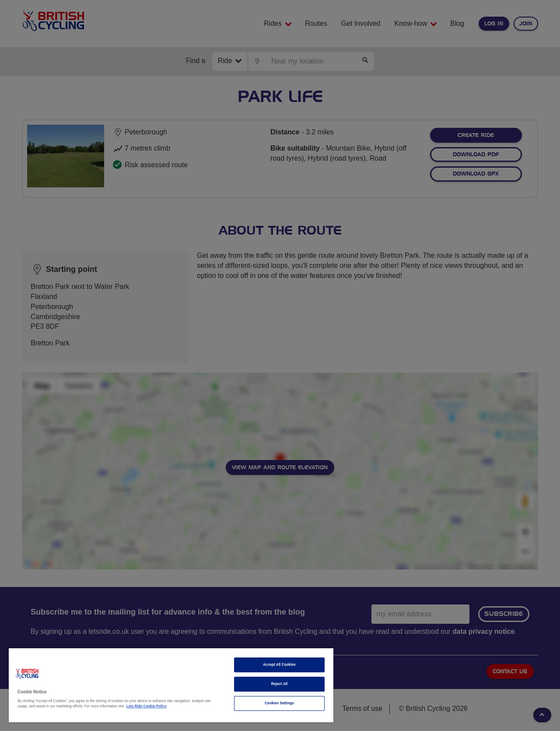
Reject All (280, 684)
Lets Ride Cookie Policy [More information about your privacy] (147, 706)
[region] (171, 685)
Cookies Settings (279, 703)
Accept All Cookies (279, 665)
